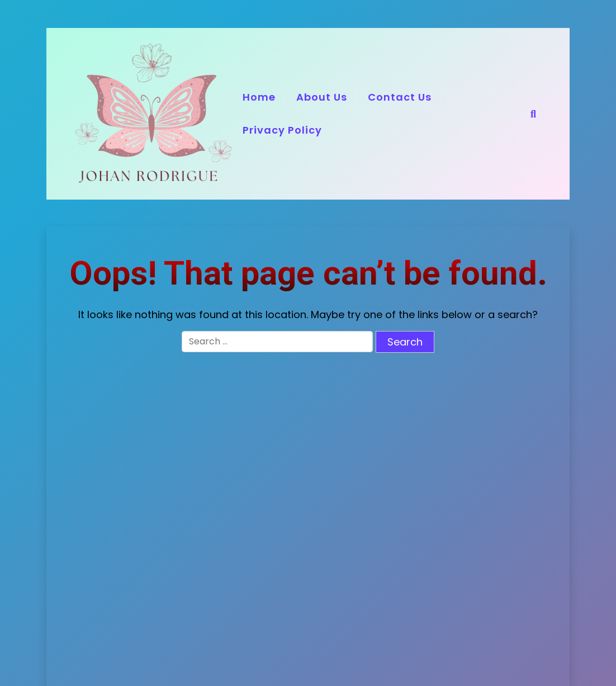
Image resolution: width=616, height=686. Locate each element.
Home (259, 97)
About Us (322, 97)
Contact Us (400, 97)
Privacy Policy (282, 130)
